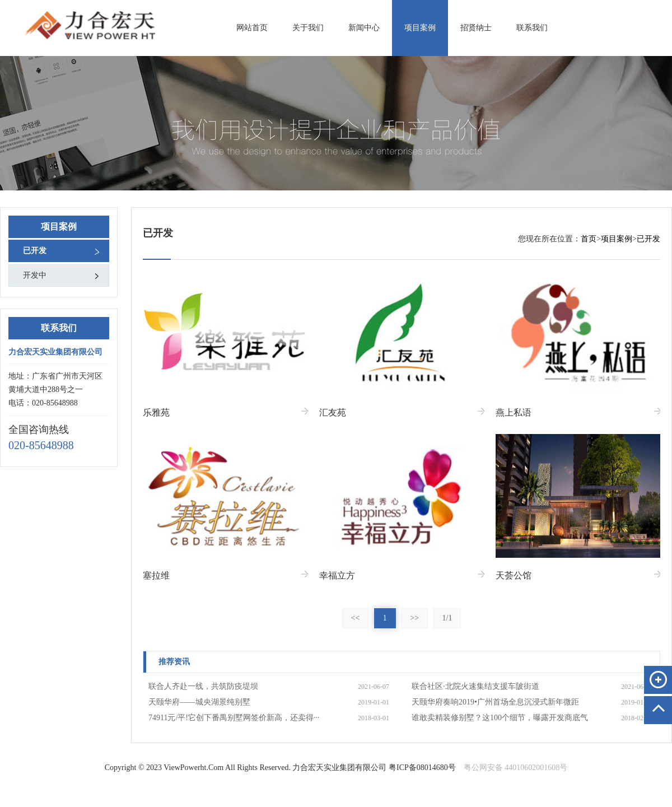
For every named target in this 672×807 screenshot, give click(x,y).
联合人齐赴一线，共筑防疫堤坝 (203, 686)
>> (414, 618)
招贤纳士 (476, 28)
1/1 (447, 618)
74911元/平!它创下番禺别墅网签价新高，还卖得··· (234, 718)
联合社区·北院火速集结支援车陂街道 (475, 686)
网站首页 (252, 28)
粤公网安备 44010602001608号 (516, 768)
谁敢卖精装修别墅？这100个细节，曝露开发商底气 (500, 718)
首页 (589, 239)
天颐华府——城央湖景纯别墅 (199, 702)
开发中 (35, 275)
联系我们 (532, 28)
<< (356, 618)
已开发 (35, 251)
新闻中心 (364, 28)
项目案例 (420, 28)
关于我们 (308, 28)
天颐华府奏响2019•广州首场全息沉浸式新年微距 (495, 702)
